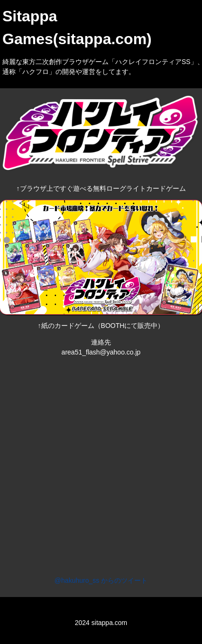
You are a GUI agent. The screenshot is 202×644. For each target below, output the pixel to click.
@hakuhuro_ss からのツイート (101, 580)
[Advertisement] (99, 463)
